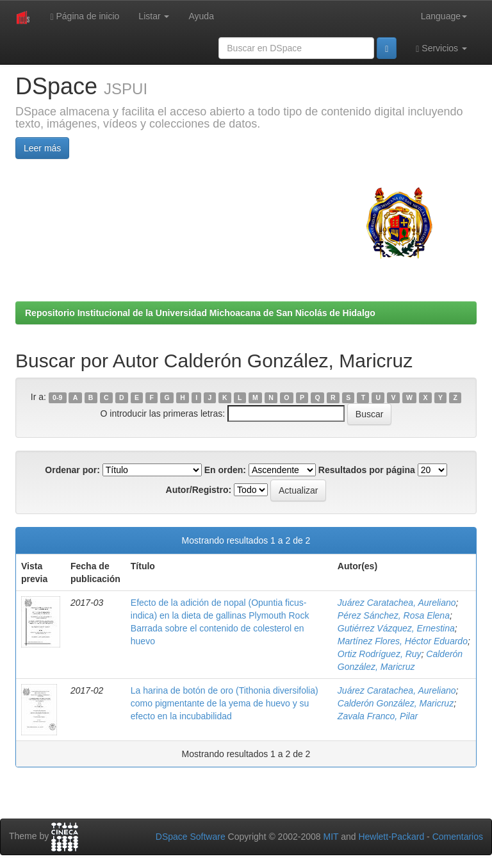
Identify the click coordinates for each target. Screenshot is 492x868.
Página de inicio (85, 16)
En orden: (225, 470)
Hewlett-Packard (391, 837)
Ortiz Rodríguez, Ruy (380, 654)
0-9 (57, 397)
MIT (331, 837)
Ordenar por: (72, 470)
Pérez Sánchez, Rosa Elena (394, 615)
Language (444, 16)
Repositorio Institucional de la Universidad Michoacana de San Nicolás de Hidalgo (200, 313)
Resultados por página (367, 470)
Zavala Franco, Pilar (378, 716)
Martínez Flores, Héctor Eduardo (403, 641)
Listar (154, 16)
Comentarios (458, 837)
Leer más (42, 148)
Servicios (441, 48)
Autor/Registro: (199, 490)
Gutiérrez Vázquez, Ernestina (396, 628)
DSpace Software (191, 837)
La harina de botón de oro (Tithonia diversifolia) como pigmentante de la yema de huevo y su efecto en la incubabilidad (225, 703)
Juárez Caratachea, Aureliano (397, 603)
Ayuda (201, 16)
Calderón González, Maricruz (396, 703)
